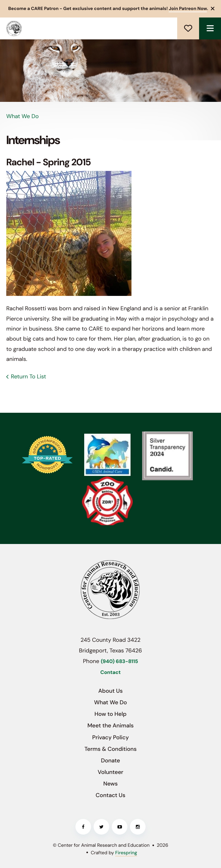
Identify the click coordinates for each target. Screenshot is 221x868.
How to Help (110, 714)
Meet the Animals (110, 726)
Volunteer (110, 772)
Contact (111, 673)
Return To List (28, 377)
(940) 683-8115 (119, 662)
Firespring (126, 853)
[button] (213, 9)
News (110, 784)
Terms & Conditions (111, 749)
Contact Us (111, 795)
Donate (188, 28)
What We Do (110, 702)
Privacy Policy (111, 737)
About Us (110, 691)
